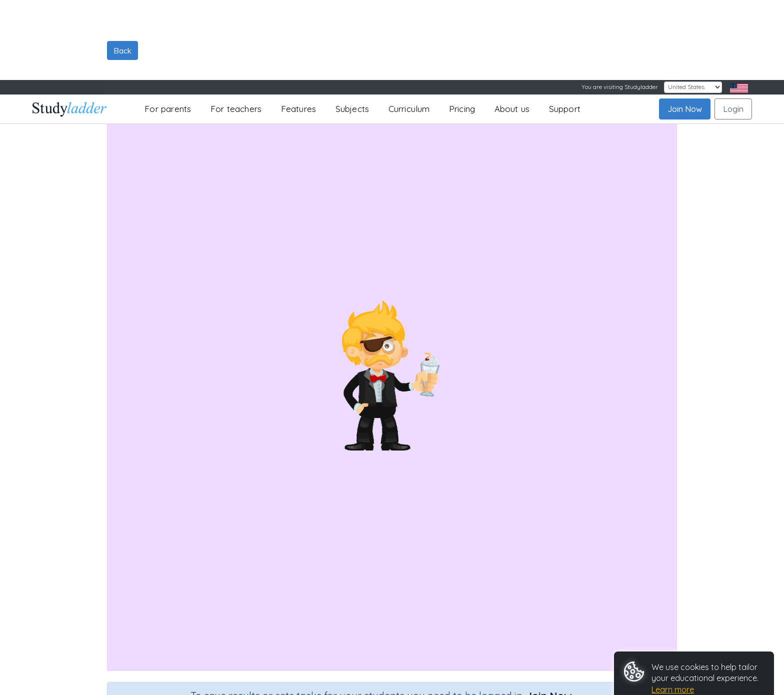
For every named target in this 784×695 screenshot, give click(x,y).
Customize (652, 665)
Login (733, 29)
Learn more (673, 609)
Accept (644, 641)
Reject (688, 641)
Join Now (685, 29)
